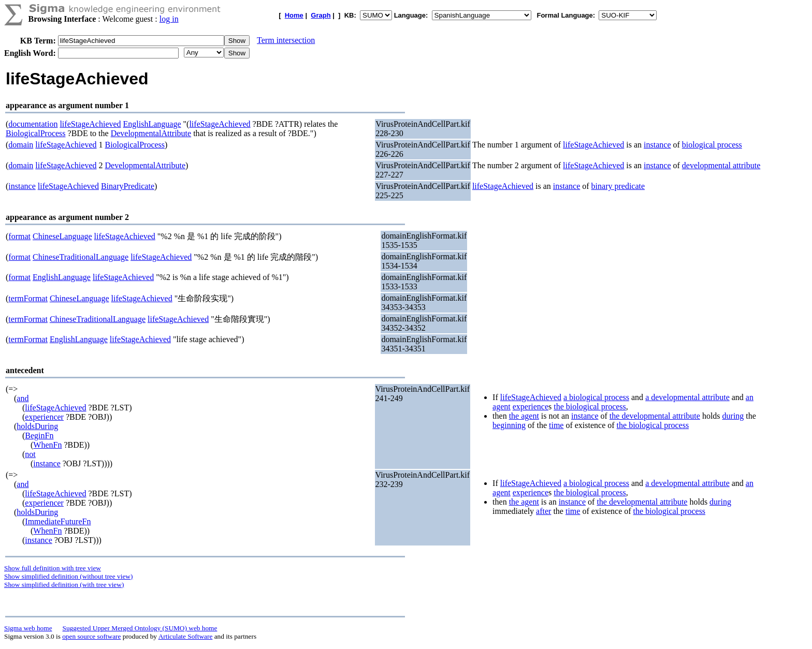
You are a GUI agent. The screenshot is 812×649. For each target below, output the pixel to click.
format (19, 236)
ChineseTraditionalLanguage (81, 257)
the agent (524, 416)
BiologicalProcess (36, 133)
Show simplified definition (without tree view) (68, 576)
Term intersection (286, 40)
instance (657, 145)
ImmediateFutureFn (58, 521)
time (556, 425)
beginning (509, 425)
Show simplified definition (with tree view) (64, 585)
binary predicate (618, 186)
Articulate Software (186, 636)
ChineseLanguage (62, 236)
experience (531, 407)
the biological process (590, 407)
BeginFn (39, 436)
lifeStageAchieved (90, 124)
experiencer (44, 417)
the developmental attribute (655, 416)
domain (21, 145)
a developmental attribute (687, 397)
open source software (91, 636)
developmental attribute (721, 165)
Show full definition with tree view (53, 568)
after (543, 511)
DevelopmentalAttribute (151, 133)
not (30, 454)
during (733, 416)
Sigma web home (28, 628)
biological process (712, 145)
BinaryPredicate (128, 186)
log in (169, 19)
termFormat (28, 298)
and (23, 398)
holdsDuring (37, 426)
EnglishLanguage (152, 124)
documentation (33, 124)
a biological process (596, 397)
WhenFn (47, 445)
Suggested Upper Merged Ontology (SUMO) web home (140, 628)
